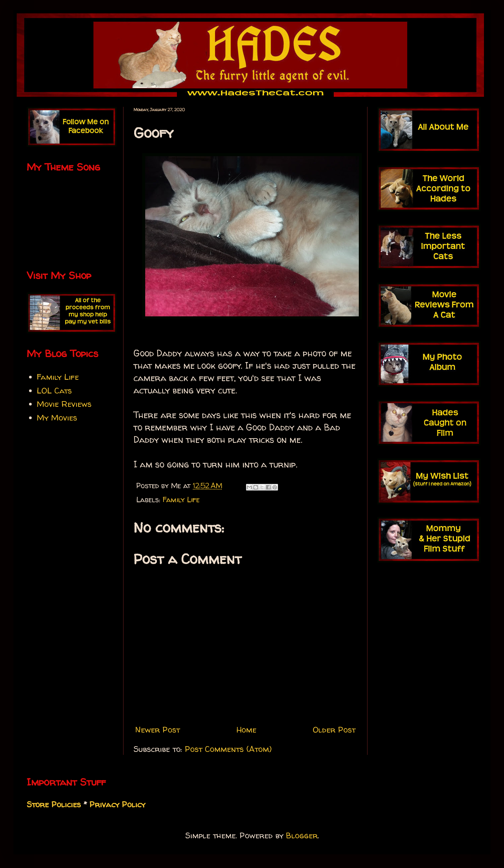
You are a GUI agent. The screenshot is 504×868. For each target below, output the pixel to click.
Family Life (181, 500)
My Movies (57, 418)
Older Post (334, 730)
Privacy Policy (117, 804)
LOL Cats (54, 391)
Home (246, 730)
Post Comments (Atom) (228, 749)
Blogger (302, 835)
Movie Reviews (64, 404)
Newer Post (158, 730)
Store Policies (54, 804)
